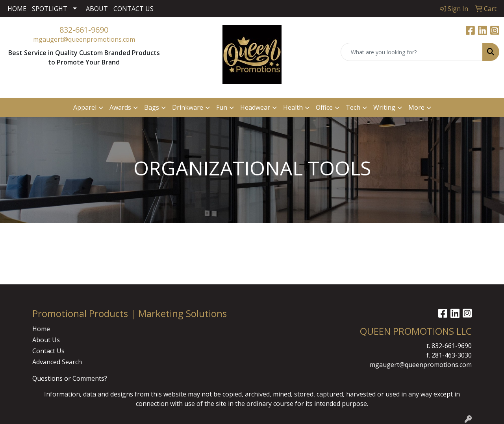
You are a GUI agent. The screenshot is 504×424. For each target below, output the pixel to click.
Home (41, 329)
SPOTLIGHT (50, 9)
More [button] (416, 107)
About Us (46, 340)
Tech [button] (353, 107)
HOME (17, 9)
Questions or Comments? (70, 378)
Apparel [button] (85, 107)
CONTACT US (133, 9)
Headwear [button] (255, 107)
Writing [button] (384, 107)
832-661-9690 (84, 30)
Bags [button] (152, 107)
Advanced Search (57, 362)
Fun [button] (222, 107)
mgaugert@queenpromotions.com (84, 39)
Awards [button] (120, 107)
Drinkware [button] (188, 107)
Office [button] (324, 107)
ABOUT (97, 9)
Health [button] (293, 107)
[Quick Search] (412, 52)
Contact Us (48, 351)
